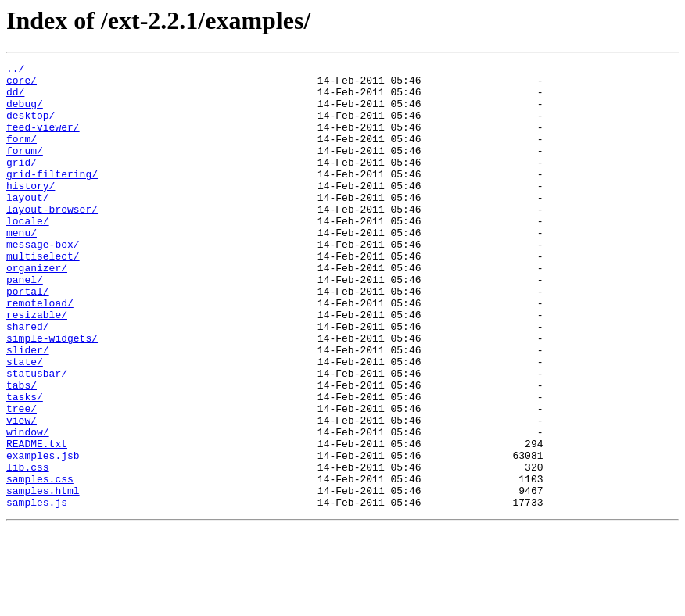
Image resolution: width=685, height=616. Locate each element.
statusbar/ (37, 436)
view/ (22, 492)
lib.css (28, 549)
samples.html (43, 577)
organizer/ (37, 310)
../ (15, 70)
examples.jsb (43, 535)
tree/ (22, 478)
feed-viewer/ (43, 141)
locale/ (28, 253)
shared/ (28, 380)
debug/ (25, 113)
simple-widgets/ (52, 394)
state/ (25, 422)
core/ (22, 84)
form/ (22, 155)
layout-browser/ (52, 239)
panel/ (25, 324)
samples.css (40, 563)
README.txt (37, 521)
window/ (28, 507)
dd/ (15, 98)
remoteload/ (40, 352)
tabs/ (22, 450)
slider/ (28, 408)
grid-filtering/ (52, 197)
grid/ (22, 183)
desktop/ (30, 127)
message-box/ (43, 281)
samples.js (37, 591)
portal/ (28, 338)
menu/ (22, 267)
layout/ (28, 225)
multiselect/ (43, 295)
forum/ (25, 169)
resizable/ (37, 366)
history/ (30, 211)
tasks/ (25, 464)
